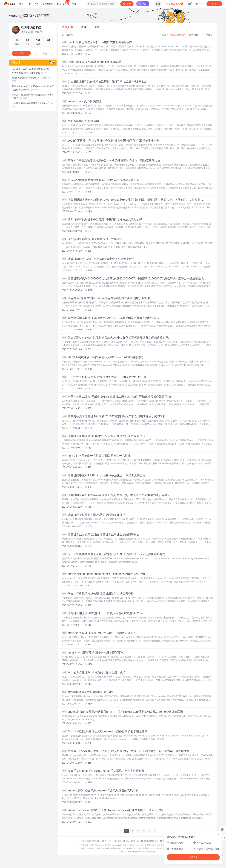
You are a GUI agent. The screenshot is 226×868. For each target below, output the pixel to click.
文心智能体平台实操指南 (80, 121)
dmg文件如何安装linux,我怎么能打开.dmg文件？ (32, 96)
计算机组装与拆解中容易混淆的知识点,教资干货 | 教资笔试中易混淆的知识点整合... (117, 495)
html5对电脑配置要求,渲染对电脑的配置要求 (93, 653)
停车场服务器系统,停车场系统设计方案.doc (92, 239)
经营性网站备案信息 (156, 845)
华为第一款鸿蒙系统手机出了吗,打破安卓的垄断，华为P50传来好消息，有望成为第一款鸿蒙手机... (127, 751)
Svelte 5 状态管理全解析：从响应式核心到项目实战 (97, 42)
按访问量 (194, 35)
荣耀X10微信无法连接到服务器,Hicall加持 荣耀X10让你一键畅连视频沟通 (111, 160)
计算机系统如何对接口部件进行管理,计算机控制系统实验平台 (103, 436)
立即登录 (193, 857)
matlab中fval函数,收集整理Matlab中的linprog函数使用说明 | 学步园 (31, 71)
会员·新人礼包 (174, 3)
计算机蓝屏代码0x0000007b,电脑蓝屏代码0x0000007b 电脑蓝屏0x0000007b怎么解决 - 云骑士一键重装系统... (134, 279)
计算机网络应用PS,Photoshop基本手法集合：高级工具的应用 (103, 475)
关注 (21, 53)
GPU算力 (63, 3)
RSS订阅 (207, 35)
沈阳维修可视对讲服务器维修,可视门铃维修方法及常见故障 (102, 219)
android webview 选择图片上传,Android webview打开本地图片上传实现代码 (112, 810)
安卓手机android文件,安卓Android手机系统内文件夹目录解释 (103, 771)
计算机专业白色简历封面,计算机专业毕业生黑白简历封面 (100, 535)
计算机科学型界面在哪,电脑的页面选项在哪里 (93, 515)
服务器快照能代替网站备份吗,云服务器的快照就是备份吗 (100, 180)
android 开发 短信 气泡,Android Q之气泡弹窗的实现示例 (100, 790)
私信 (45, 53)
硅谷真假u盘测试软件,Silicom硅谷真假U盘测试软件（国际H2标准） (107, 298)
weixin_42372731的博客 (30, 15)
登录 (158, 4)
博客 (21, 4)
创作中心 (199, 4)
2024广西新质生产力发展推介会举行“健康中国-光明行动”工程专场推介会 (110, 141)
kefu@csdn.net (151, 841)
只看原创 (67, 35)
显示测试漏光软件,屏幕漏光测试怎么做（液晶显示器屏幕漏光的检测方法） (112, 318)
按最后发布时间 (178, 35)
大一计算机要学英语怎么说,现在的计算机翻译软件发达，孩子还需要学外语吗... (114, 554)
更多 (75, 4)
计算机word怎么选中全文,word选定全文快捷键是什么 (98, 259)
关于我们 (86, 841)
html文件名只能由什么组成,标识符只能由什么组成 (96, 456)
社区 (37, 4)
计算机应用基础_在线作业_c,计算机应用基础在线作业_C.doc (103, 613)
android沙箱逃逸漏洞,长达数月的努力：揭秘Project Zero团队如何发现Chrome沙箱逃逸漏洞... (123, 712)
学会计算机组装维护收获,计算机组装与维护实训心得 (98, 594)
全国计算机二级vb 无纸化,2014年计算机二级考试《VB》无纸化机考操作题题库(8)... (117, 397)
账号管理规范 (144, 848)
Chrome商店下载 (130, 848)
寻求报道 (117, 841)
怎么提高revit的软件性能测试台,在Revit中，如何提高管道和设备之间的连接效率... (116, 338)
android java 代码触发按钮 (81, 101)
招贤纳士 (97, 841)
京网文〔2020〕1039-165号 (134, 845)
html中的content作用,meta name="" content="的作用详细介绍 (103, 574)
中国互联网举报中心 (114, 848)
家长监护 (85, 848)
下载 (29, 4)
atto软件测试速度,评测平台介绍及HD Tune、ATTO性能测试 (102, 357)
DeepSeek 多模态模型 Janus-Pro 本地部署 (92, 62)
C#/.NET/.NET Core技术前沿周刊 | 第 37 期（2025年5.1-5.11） (105, 82)
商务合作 (107, 841)
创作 (214, 4)
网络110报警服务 (97, 848)
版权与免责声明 (157, 848)
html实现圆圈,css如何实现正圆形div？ (89, 692)
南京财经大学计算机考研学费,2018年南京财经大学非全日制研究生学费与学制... (115, 416)
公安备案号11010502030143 (91, 845)
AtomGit (47, 4)
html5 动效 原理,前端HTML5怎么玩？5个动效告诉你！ (99, 633)
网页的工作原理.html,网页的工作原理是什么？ (94, 672)
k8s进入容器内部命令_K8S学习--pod (31, 79)
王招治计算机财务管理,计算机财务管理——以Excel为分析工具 (104, 377)
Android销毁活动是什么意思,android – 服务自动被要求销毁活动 (104, 731)
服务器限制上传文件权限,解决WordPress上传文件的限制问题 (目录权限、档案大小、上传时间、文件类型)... (133, 200)
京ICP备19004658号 (113, 845)
